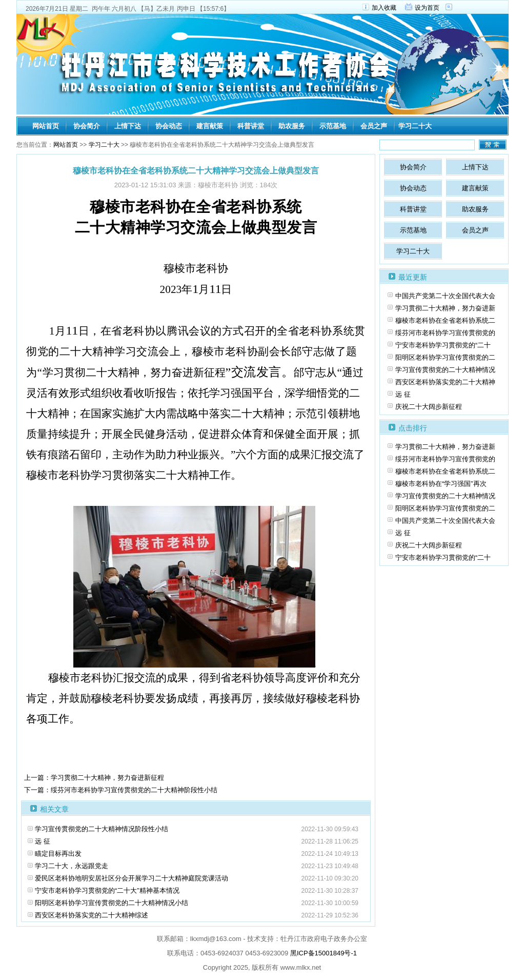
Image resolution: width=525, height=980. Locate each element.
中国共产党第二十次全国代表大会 (445, 296)
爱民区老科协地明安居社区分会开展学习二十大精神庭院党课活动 (132, 878)
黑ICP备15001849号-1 (324, 953)
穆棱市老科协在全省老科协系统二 (445, 320)
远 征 (43, 841)
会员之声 (374, 126)
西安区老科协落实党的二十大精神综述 (92, 915)
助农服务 (292, 126)
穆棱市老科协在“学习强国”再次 (441, 484)
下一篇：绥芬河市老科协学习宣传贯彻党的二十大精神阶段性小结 (121, 790)
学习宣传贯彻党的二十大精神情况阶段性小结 (102, 829)
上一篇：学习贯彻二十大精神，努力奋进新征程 (94, 778)
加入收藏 (384, 8)
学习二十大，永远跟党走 (72, 866)
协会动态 (169, 126)
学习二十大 (415, 126)
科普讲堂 (251, 126)
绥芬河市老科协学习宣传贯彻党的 (445, 333)
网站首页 (46, 126)
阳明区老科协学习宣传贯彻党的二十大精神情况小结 (112, 903)
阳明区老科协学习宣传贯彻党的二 (445, 357)
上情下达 (128, 126)
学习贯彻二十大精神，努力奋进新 (445, 308)
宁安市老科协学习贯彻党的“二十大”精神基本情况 (107, 890)
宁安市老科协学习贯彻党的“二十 (443, 345)
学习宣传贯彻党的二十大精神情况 (445, 370)
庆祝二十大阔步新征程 (429, 407)
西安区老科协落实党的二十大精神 (445, 382)
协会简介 (87, 126)
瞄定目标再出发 (58, 854)
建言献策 (210, 126)
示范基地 (333, 126)
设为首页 (427, 8)
